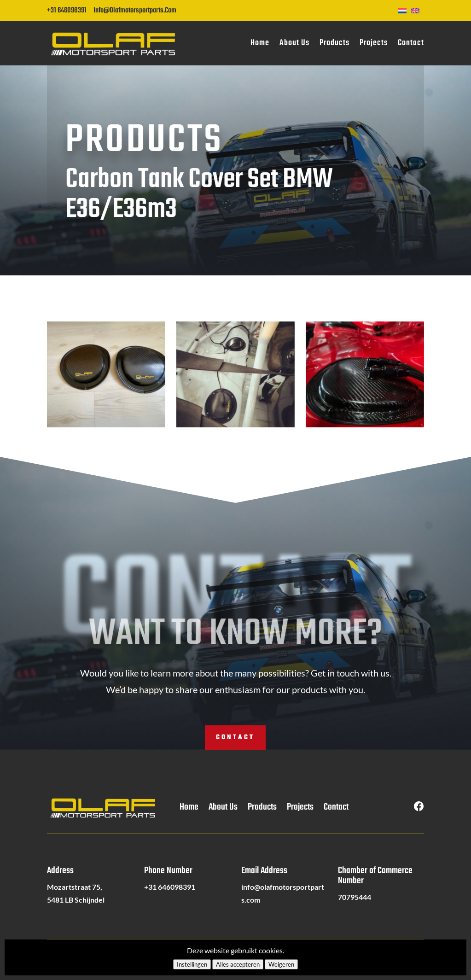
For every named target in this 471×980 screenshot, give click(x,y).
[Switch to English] (418, 10)
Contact (411, 43)
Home (260, 43)
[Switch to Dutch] (405, 10)
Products (334, 43)
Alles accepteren (238, 964)
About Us (294, 43)
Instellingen (192, 964)
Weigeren (281, 964)
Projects (374, 43)
